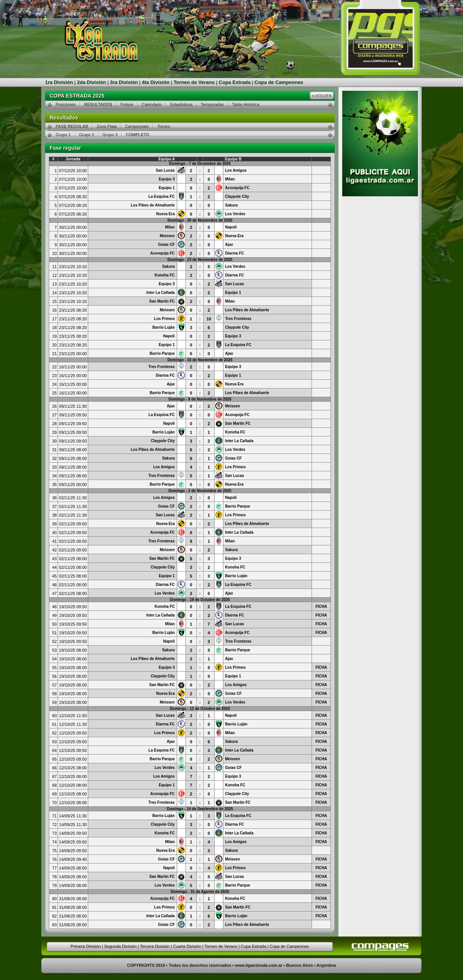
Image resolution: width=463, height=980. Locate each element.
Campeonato (137, 126)
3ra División (124, 82)
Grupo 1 (63, 135)
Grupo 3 (110, 135)
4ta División (156, 82)
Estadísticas (181, 104)
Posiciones (66, 104)
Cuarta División (187, 946)
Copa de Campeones (279, 82)
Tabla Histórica (246, 104)
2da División (91, 82)
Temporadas (213, 104)
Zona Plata (107, 126)
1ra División (59, 82)
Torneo (164, 126)
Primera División (86, 946)
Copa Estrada (235, 82)
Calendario (152, 104)
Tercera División (154, 946)
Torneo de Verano (194, 82)
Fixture (127, 104)
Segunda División (120, 946)
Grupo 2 (87, 135)
